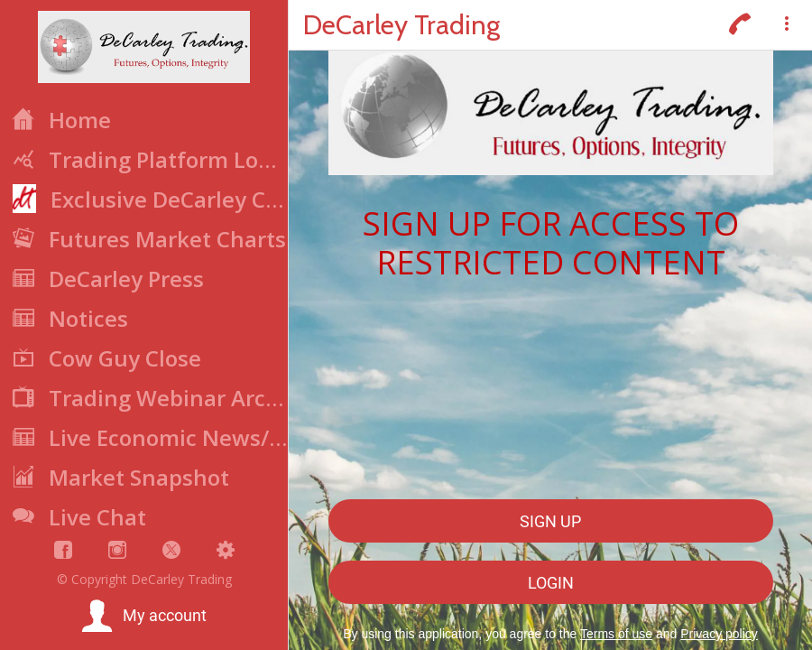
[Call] (740, 25)
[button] (144, 617)
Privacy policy (719, 634)
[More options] (787, 25)
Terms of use (616, 634)
